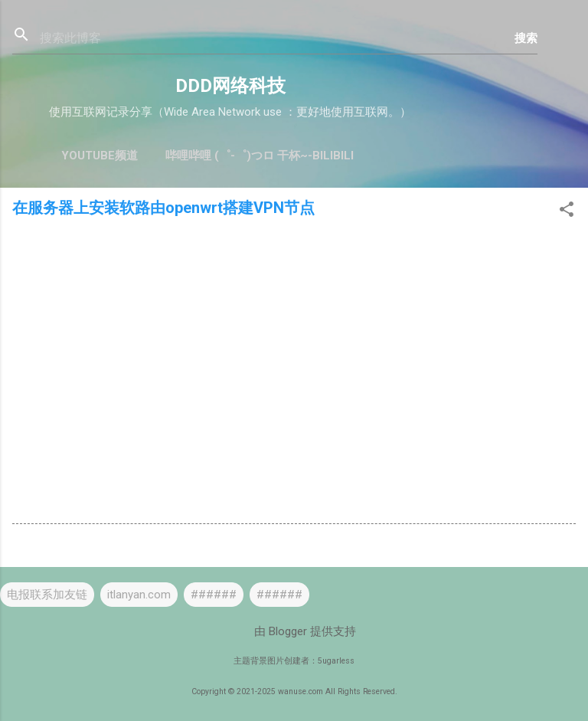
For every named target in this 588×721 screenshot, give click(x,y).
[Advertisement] (294, 346)
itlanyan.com (139, 595)
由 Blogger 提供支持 (294, 631)
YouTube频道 (100, 156)
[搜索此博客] (277, 38)
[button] (567, 212)
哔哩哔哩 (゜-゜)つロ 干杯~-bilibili (260, 156)
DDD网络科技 (230, 86)
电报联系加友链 (47, 595)
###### (214, 595)
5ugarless (336, 661)
